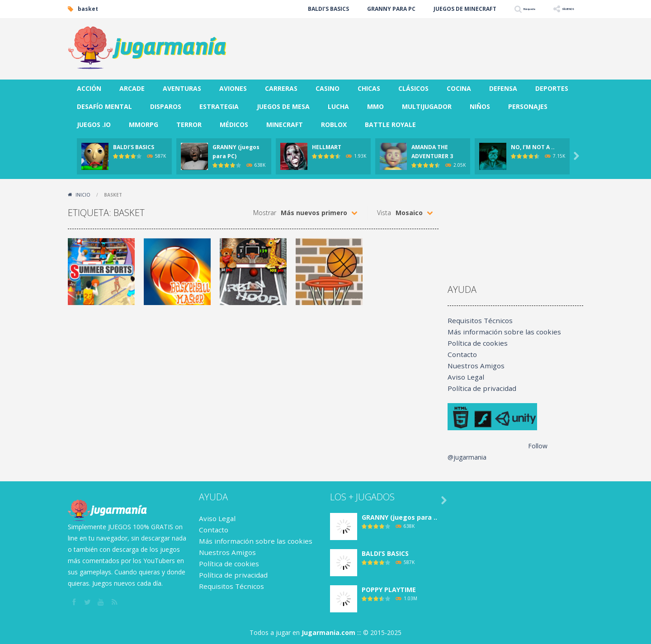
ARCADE (132, 88)
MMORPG (144, 125)
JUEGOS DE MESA (283, 106)
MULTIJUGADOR (427, 106)
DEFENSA (503, 88)
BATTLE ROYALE (390, 125)
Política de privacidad (478, 388)
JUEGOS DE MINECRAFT (429, 9)
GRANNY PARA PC (356, 9)
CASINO (328, 88)
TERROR (189, 125)
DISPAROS (166, 106)
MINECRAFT (285, 125)
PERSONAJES (528, 106)
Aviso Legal (464, 377)
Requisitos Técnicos (477, 321)
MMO (375, 106)
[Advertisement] (419, 45)
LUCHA (338, 106)
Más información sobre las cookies (499, 332)
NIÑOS (480, 106)
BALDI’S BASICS (293, 9)
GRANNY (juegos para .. (399, 517)
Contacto (461, 355)
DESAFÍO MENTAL (104, 106)
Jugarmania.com (328, 632)
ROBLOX (334, 125)
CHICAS (369, 88)
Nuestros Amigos (473, 366)
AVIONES (233, 88)
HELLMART (327, 147)
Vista (384, 213)
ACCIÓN (89, 88)
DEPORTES (552, 88)
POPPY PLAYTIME (389, 590)
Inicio (83, 195)
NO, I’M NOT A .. (533, 147)
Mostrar (265, 213)
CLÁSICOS (413, 88)
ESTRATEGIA (219, 106)
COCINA (459, 88)
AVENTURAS (182, 88)
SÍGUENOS (560, 9)
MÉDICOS (234, 125)
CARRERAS (281, 88)
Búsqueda (503, 9)
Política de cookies (475, 343)
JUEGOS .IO (94, 125)
